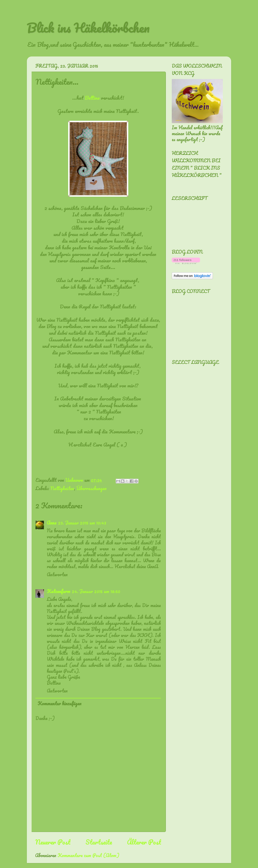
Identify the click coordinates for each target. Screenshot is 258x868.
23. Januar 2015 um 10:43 (82, 523)
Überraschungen (91, 488)
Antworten (57, 574)
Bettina (92, 98)
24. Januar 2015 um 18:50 (96, 591)
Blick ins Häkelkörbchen (88, 28)
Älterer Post (144, 842)
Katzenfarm (59, 591)
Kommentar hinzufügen (60, 703)
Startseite (99, 842)
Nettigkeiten (62, 488)
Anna (52, 523)
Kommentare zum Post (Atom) (88, 855)
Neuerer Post (53, 842)
